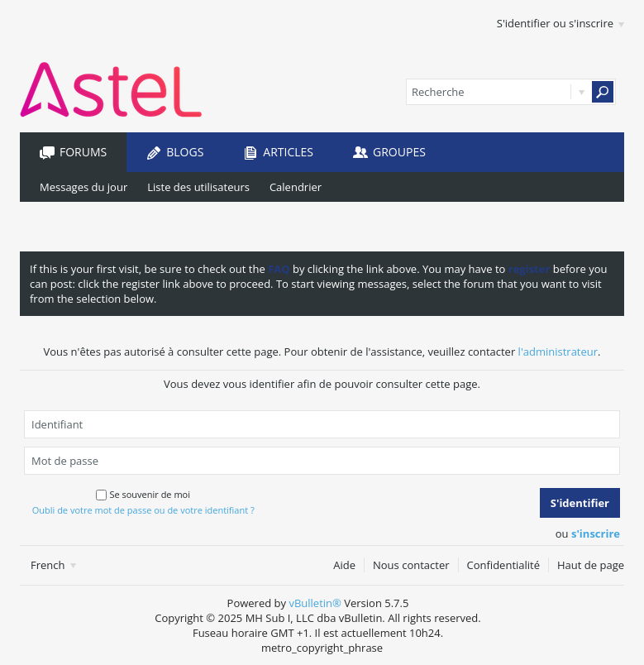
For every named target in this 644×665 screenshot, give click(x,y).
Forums (83, 152)
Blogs (185, 152)
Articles (288, 152)
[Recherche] (511, 92)
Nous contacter (411, 565)
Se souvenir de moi (143, 494)
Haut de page (591, 565)
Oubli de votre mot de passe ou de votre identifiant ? (143, 510)
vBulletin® (315, 603)
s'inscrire (596, 533)
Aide (344, 565)
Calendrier (296, 187)
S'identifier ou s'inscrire (561, 23)
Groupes (399, 152)
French (53, 565)
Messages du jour (83, 187)
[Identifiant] (322, 424)
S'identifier (580, 503)
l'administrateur (558, 352)
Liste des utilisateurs (198, 187)
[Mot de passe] (322, 461)
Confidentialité (504, 565)
